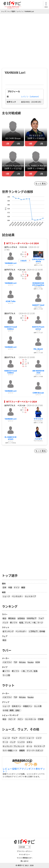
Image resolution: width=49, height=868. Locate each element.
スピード (12, 719)
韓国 (23, 587)
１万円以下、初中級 (37, 631)
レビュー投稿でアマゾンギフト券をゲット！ (24, 770)
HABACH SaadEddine (11, 328)
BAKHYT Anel (38, 305)
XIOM (38, 662)
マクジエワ (38, 419)
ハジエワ (38, 439)
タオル (29, 742)
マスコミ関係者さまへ (25, 858)
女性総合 (21, 618)
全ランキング (8, 631)
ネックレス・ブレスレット (14, 746)
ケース (5, 742)
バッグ (13, 742)
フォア (41, 618)
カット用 (38, 706)
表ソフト (14, 623)
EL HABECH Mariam (11, 438)
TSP (15, 662)
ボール (29, 746)
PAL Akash (38, 349)
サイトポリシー (25, 854)
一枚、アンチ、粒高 (29, 671)
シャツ (39, 738)
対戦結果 (23, 261)
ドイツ (17, 587)
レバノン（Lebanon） (31, 96)
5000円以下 (32, 618)
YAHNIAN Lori (11, 263)
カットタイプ (30, 596)
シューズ (6, 738)
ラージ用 (6, 675)
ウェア (15, 738)
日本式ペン (16, 706)
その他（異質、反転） (12, 710)
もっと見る (41, 183)
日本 (4, 587)
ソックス (21, 742)
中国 (10, 587)
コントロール (30, 719)
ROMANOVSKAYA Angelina (38, 284)
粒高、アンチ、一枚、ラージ (31, 623)
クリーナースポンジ (35, 750)
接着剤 (22, 750)
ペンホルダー (17, 596)
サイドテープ (39, 746)
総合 (4, 618)
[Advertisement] (24, 40)
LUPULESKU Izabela (38, 260)
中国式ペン (28, 706)
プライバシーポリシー (25, 851)
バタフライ (7, 662)
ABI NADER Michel (38, 372)
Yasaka (31, 662)
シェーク (6, 596)
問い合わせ (25, 861)
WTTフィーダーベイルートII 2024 (22, 243)
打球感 (41, 719)
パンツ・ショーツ (27, 738)
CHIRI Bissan (38, 393)
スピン (20, 719)
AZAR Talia (11, 301)
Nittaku (22, 662)
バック (5, 623)
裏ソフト (6, 671)
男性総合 (12, 618)
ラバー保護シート (10, 750)
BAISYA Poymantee (38, 328)
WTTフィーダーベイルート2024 (21, 402)
